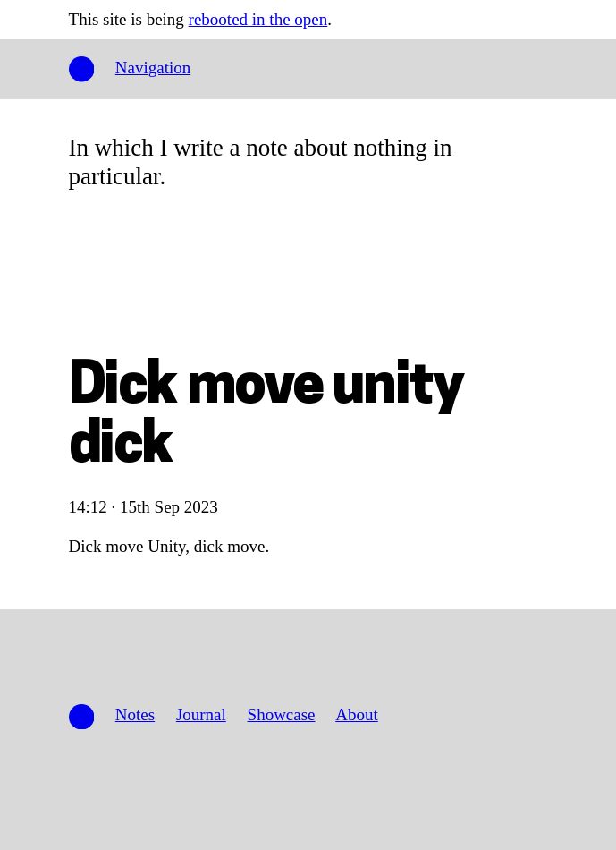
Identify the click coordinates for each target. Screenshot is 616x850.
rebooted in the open (258, 19)
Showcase (282, 714)
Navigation (153, 68)
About (357, 714)
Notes (135, 714)
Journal (201, 714)
